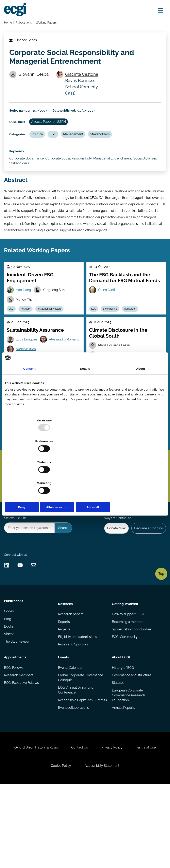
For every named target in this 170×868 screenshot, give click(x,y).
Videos (10, 700)
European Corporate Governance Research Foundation (128, 760)
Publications (25, 24)
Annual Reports (123, 773)
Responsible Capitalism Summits (76, 767)
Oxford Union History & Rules (32, 825)
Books (10, 692)
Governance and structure (131, 739)
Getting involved (125, 664)
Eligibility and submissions (78, 700)
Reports (64, 684)
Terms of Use (150, 825)
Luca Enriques (28, 366)
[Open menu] (159, 11)
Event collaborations (74, 778)
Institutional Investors (54, 333)
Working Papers (48, 24)
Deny (31, 476)
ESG (59, 145)
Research (66, 664)
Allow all (139, 476)
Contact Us (78, 825)
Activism (29, 333)
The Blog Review (17, 708)
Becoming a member (128, 684)
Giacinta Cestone (83, 80)
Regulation (134, 333)
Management (80, 145)
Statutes (118, 747)
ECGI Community (125, 700)
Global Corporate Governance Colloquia (81, 741)
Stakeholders (108, 145)
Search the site (16, 567)
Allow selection (85, 476)
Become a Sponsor (147, 578)
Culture (41, 145)
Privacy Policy (113, 825)
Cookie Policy (60, 846)
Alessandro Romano (33, 376)
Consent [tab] (29, 400)
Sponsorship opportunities (131, 692)
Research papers (71, 676)
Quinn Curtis (108, 312)
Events (64, 719)
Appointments (16, 719)
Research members (20, 739)
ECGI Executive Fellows (22, 747)
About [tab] (141, 400)
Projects (64, 692)
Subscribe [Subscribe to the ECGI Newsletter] (107, 514)
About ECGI (121, 719)
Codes (10, 676)
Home (9, 24)
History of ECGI (123, 731)
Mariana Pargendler (114, 382)
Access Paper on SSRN (53, 132)
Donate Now (113, 578)
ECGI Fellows (15, 731)
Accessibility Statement (103, 846)
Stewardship (113, 333)
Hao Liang (25, 312)
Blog (8, 684)
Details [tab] (85, 400)
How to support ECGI (128, 676)
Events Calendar (71, 731)
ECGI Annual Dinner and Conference (76, 754)
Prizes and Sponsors (74, 708)
